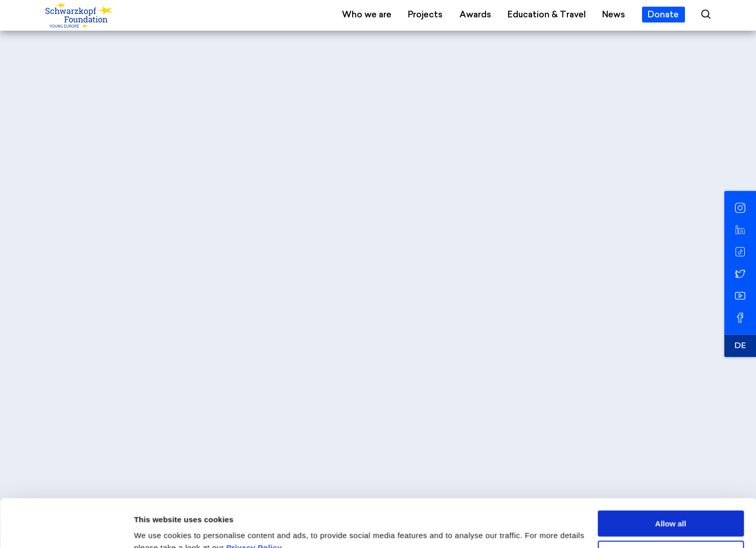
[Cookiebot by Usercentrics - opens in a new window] (66, 528)
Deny (671, 505)
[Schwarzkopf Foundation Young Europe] (109, 16)
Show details (158, 528)
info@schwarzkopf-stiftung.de (362, 428)
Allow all (671, 476)
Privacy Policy (254, 500)
